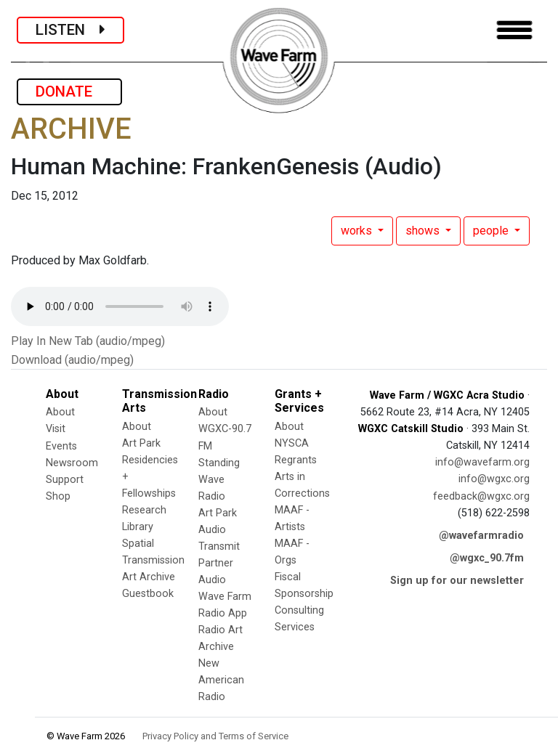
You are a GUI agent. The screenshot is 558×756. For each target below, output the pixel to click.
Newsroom (72, 463)
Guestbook (148, 594)
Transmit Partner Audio (219, 563)
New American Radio (221, 680)
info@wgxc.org (494, 479)
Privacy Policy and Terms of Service (215, 736)
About (60, 412)
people (492, 231)
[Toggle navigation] (514, 30)
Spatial (138, 544)
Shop (58, 496)
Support (65, 480)
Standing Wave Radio (219, 480)
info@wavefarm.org (482, 462)
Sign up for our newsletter (457, 581)
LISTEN (70, 30)
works (358, 231)
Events (61, 446)
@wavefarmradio (481, 536)
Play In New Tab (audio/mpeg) (88, 341)
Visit (56, 429)
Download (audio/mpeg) (72, 360)
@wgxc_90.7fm (487, 558)
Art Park (141, 443)
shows (424, 231)
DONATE (69, 92)
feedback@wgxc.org (481, 496)
